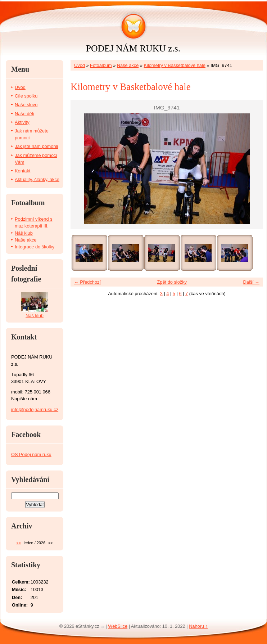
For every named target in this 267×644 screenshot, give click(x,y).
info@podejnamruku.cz (35, 409)
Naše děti (24, 114)
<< (19, 543)
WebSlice (118, 626)
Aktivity (22, 122)
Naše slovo (26, 105)
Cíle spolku (26, 96)
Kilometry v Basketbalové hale (175, 65)
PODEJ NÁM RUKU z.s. (133, 48)
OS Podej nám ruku (31, 454)
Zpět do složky (172, 282)
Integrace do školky (35, 247)
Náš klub (24, 233)
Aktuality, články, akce (37, 179)
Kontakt (22, 171)
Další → (251, 282)
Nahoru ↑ (198, 626)
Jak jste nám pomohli (36, 146)
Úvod (80, 65)
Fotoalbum (101, 65)
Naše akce (128, 65)
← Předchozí (87, 282)
